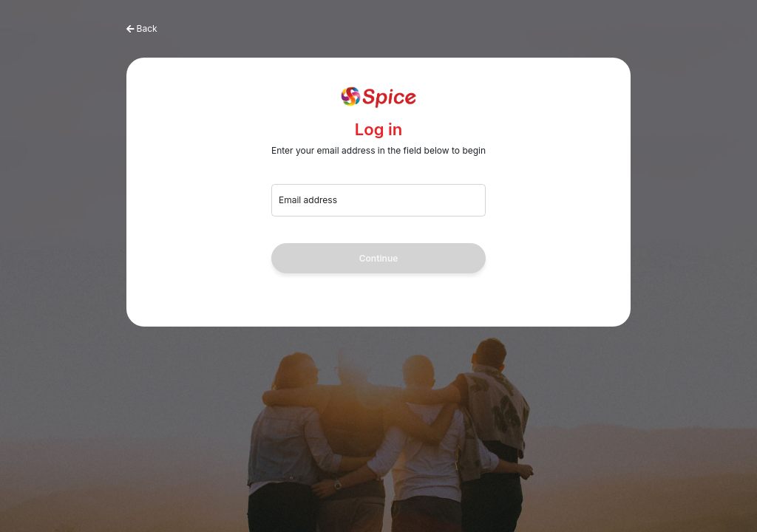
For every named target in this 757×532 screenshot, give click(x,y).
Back (147, 28)
